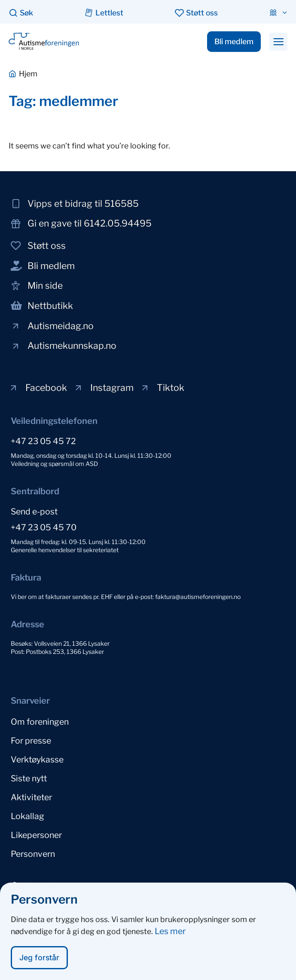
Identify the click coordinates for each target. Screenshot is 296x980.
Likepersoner (36, 835)
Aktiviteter (31, 797)
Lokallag (27, 816)
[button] (278, 42)
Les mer (170, 935)
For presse (31, 741)
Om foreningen (40, 722)
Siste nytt (29, 778)
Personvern (33, 854)
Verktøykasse (37, 759)
